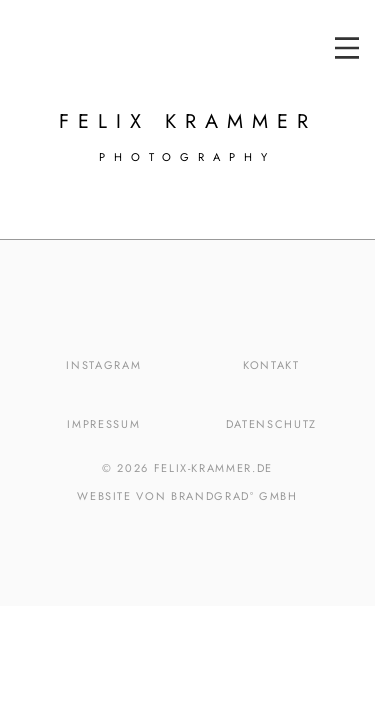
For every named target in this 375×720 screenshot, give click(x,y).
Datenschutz (271, 424)
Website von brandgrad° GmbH (187, 496)
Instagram (103, 365)
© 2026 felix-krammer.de (187, 468)
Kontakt (271, 365)
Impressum (103, 424)
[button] (347, 48)
